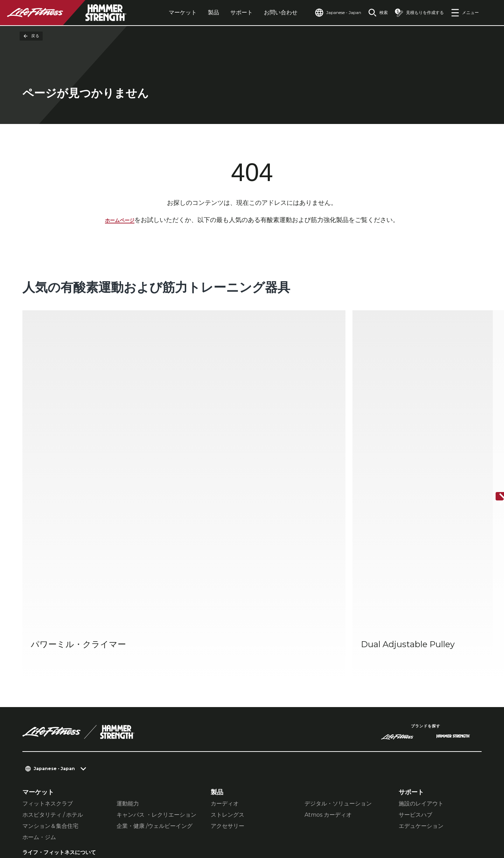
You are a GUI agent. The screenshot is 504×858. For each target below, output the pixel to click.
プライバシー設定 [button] (87, 816)
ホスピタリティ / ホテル (53, 648)
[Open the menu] (465, 13)
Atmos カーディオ (328, 648)
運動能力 (128, 637)
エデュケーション (421, 660)
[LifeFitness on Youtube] (465, 822)
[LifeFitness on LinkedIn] (364, 822)
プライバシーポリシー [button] (146, 816)
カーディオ (225, 637)
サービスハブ (415, 648)
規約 (29, 735)
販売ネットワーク (48, 708)
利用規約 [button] (193, 816)
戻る (31, 36)
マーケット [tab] (167, 12)
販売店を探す (41, 722)
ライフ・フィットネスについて (63, 691)
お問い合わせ (265, 12)
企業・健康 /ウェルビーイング (155, 660)
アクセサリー (227, 660)
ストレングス (227, 648)
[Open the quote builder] (416, 13)
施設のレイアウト (421, 637)
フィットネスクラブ (48, 637)
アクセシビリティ (48, 749)
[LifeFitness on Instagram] (414, 822)
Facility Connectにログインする (62, 766)
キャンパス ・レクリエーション (156, 648)
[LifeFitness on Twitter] (440, 822)
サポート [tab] (225, 12)
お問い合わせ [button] (39, 816)
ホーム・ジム (39, 671)
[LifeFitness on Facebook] (389, 822)
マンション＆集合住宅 (50, 660)
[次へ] (493, 414)
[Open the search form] (372, 13)
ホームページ (120, 221)
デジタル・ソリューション (338, 637)
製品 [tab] (197, 12)
